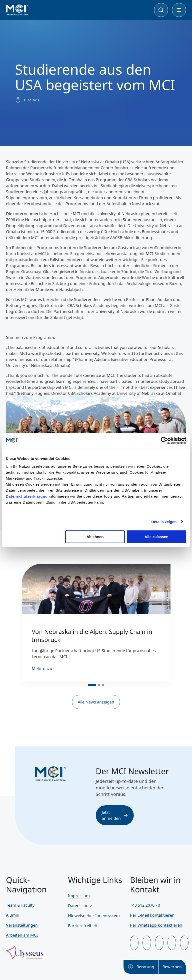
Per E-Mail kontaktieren (152, 915)
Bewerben (172, 967)
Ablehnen (95, 537)
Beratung (141, 967)
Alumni (13, 915)
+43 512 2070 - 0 (145, 905)
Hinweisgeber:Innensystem (94, 916)
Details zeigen (164, 522)
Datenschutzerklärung (27, 496)
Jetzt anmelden (115, 815)
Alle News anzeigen (96, 702)
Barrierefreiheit (83, 926)
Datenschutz (80, 906)
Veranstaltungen (22, 925)
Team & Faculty (20, 905)
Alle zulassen (156, 537)
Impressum (79, 896)
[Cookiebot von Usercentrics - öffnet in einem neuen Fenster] (164, 440)
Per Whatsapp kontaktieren (156, 925)
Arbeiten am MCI (22, 935)
